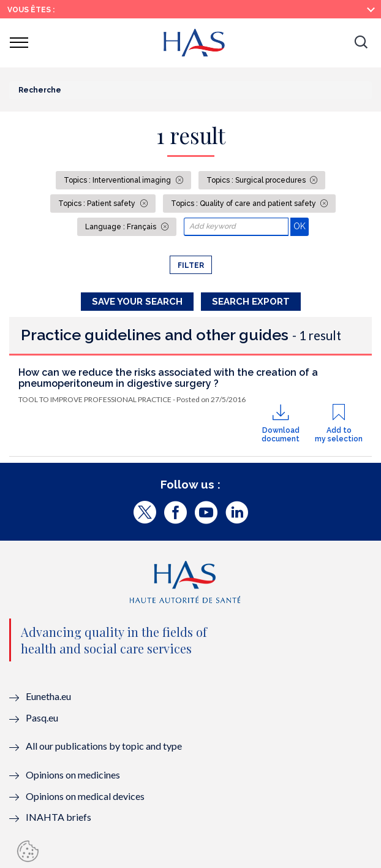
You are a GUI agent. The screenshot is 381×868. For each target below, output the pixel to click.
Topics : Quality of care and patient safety (244, 204)
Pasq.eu (42, 718)
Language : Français (122, 227)
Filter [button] (191, 265)
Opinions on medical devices (85, 796)
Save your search (137, 302)
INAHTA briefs (58, 817)
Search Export (251, 302)
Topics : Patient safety (98, 204)
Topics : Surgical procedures (257, 180)
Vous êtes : (31, 10)
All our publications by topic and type (104, 746)
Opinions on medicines (73, 775)
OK (301, 226)
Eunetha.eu (48, 696)
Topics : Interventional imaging (118, 180)
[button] (361, 43)
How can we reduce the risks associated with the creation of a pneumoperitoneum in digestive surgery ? (168, 378)
